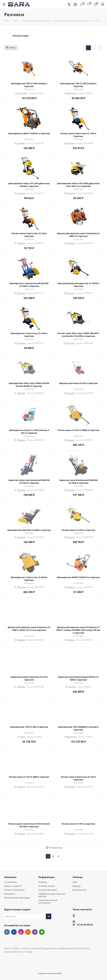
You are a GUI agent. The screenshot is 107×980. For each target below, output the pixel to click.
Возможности (80, 890)
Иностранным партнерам (17, 898)
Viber (35, 932)
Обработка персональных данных (52, 895)
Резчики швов (21, 36)
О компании (11, 882)
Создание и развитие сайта (50, 973)
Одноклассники (28, 932)
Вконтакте (7, 932)
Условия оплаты (47, 886)
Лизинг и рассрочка (14, 890)
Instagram (21, 932)
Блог (75, 882)
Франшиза (10, 894)
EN (88, 925)
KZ (78, 925)
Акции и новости (13, 886)
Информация (46, 877)
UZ (82, 925)
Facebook (14, 932)
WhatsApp (42, 932)
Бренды (77, 886)
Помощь (43, 882)
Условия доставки (48, 890)
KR (85, 925)
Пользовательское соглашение (48, 901)
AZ (92, 925)
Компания (10, 877)
